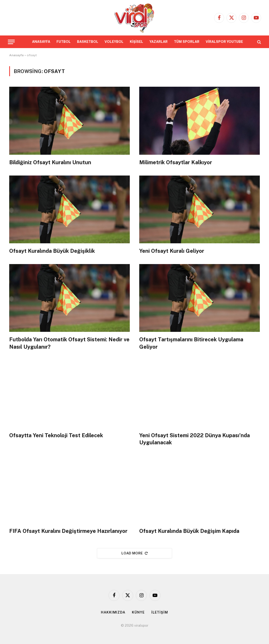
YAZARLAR (159, 42)
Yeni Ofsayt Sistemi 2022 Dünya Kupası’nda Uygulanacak (195, 439)
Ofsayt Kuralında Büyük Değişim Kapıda (189, 531)
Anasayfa (16, 55)
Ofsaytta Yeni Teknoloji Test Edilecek (56, 435)
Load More (134, 553)
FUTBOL (64, 42)
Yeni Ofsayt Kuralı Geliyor (172, 251)
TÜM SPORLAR (187, 42)
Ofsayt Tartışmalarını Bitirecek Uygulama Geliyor (191, 343)
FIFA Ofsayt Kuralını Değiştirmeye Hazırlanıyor (68, 531)
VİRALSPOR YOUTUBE (224, 42)
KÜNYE (138, 612)
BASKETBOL (88, 42)
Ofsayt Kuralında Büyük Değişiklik (52, 251)
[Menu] (11, 42)
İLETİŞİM (160, 612)
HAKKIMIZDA (113, 612)
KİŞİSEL (136, 42)
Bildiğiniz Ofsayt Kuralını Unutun (50, 162)
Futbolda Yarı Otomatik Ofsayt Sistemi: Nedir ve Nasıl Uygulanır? (69, 343)
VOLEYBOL (114, 42)
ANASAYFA (41, 42)
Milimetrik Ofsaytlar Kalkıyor (176, 162)
